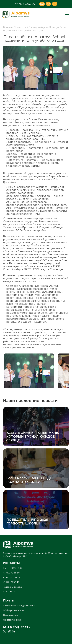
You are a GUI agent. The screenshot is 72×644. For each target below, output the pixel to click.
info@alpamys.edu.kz (14, 610)
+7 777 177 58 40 (11, 582)
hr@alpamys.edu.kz (13, 620)
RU (42, 4)
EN (55, 4)
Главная (8, 27)
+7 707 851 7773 (11, 591)
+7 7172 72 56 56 (25, 4)
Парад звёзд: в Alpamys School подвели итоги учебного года (36, 29)
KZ (48, 4)
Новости (21, 27)
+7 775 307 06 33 (11, 577)
